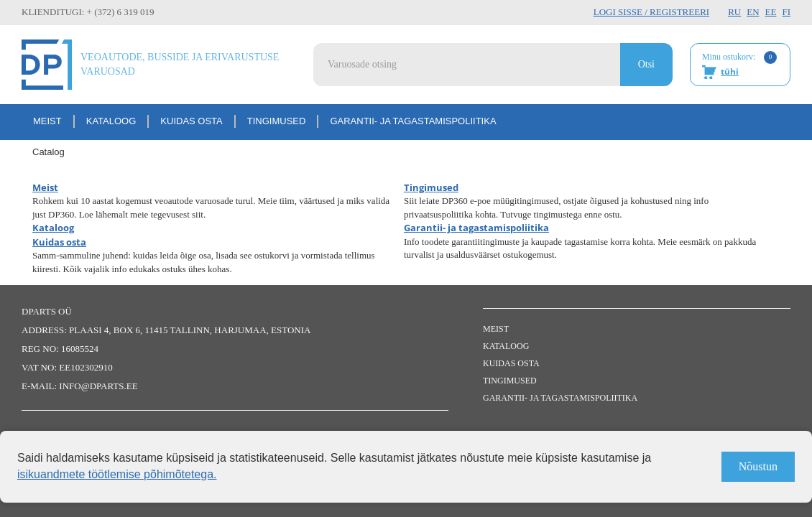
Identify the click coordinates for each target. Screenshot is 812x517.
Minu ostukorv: (739, 65)
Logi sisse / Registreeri (651, 12)
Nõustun (758, 466)
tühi (730, 71)
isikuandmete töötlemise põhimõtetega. (117, 474)
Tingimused (277, 121)
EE (771, 12)
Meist (47, 121)
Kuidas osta (191, 121)
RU (734, 12)
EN (753, 12)
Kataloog (111, 121)
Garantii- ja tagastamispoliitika (413, 121)
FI (786, 12)
